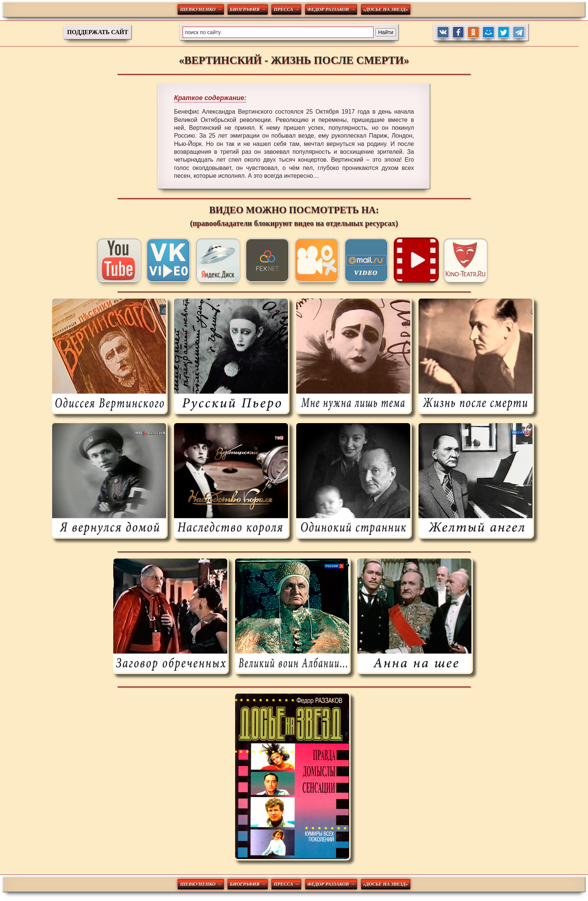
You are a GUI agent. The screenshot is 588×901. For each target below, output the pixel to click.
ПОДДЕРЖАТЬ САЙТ (98, 32)
